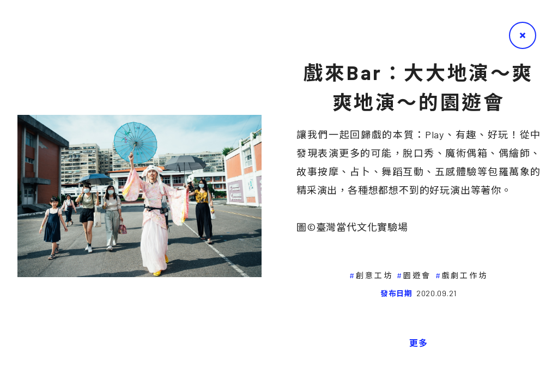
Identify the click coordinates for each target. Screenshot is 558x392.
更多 (418, 343)
